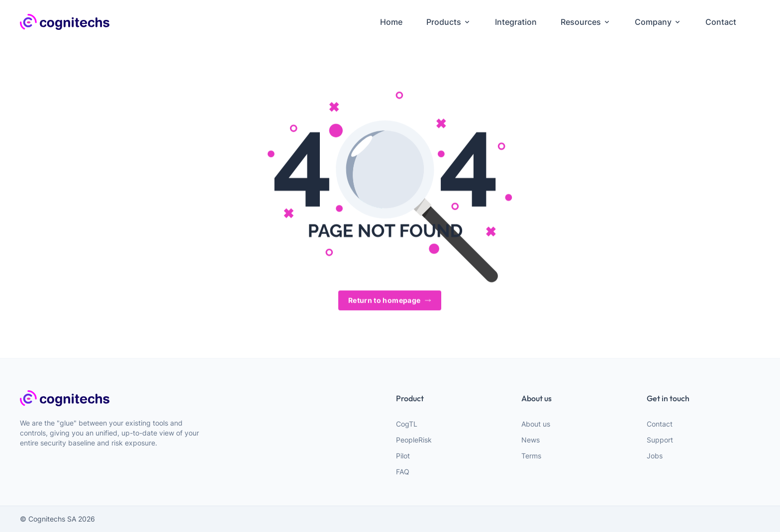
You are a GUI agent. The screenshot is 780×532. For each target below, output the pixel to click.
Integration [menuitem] (516, 22)
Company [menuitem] (658, 22)
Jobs (655, 456)
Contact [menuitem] (721, 22)
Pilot (403, 456)
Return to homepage (390, 301)
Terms (531, 456)
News (531, 440)
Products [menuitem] (449, 22)
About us (536, 424)
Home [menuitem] (391, 22)
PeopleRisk (414, 440)
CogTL (407, 424)
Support (660, 440)
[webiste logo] (115, 398)
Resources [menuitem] (586, 22)
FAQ (403, 472)
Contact (660, 424)
